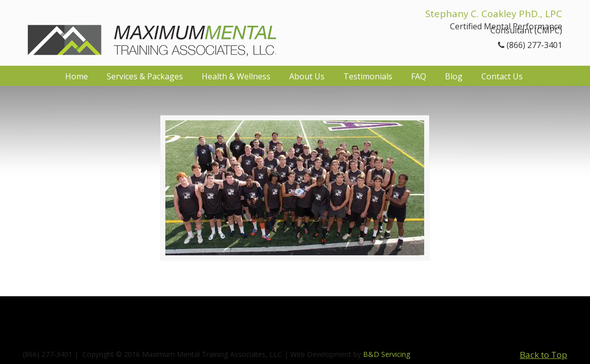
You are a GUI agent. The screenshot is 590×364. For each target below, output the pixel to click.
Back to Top (543, 355)
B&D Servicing (387, 354)
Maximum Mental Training (152, 32)
